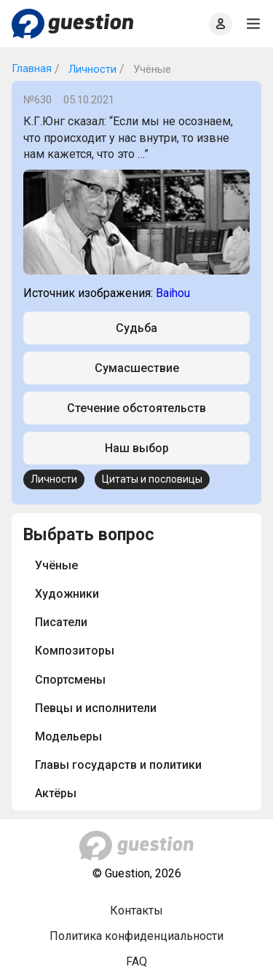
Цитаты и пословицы (152, 479)
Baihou (173, 293)
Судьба (136, 328)
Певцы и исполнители (96, 708)
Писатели (61, 622)
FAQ (136, 961)
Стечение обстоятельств (136, 408)
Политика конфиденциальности (136, 936)
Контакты (136, 910)
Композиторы (75, 651)
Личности (91, 69)
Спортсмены (70, 680)
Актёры (56, 793)
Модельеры (68, 736)
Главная (32, 68)
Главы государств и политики (118, 765)
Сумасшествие (137, 368)
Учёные (56, 565)
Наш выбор (137, 448)
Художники (67, 594)
